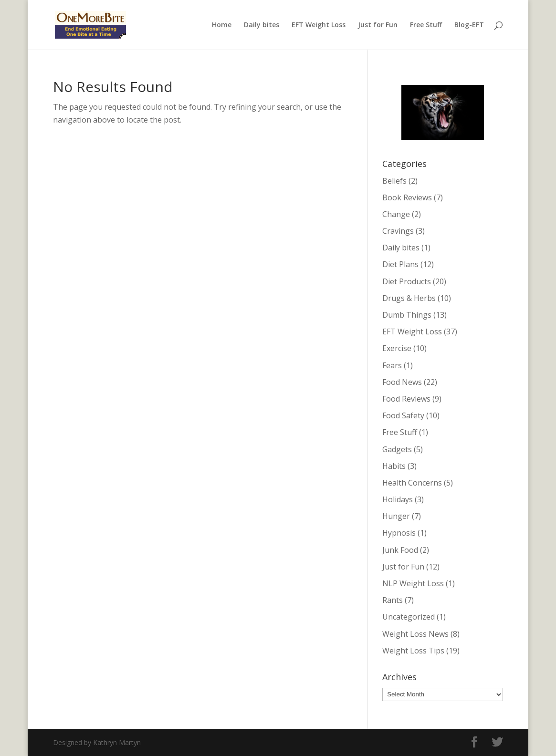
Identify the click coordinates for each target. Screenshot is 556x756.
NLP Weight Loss (413, 583)
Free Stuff (426, 25)
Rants (393, 600)
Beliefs (394, 181)
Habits (394, 466)
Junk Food (400, 550)
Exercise (397, 348)
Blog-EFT (469, 25)
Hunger (396, 516)
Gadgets (397, 449)
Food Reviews (406, 399)
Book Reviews (407, 197)
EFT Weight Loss (319, 25)
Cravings (398, 231)
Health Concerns (412, 483)
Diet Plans (400, 264)
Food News (402, 382)
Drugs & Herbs (409, 298)
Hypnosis (399, 533)
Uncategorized (409, 617)
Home (222, 25)
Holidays (398, 499)
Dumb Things (407, 315)
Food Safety (403, 415)
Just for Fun (378, 25)
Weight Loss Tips (413, 651)
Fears (392, 365)
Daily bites (262, 25)
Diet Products (407, 281)
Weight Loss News (415, 634)
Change (396, 214)
